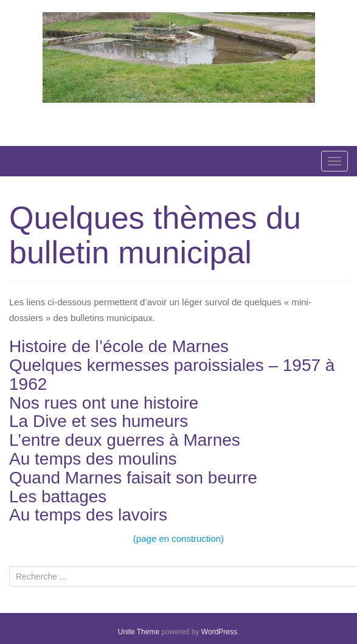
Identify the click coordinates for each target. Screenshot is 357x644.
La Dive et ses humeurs (99, 421)
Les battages (58, 497)
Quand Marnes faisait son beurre (133, 478)
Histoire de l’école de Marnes (119, 346)
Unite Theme (139, 632)
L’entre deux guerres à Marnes (125, 440)
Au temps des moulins (93, 459)
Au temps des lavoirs (88, 515)
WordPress (219, 632)
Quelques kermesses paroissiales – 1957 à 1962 (172, 375)
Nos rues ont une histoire (104, 403)
